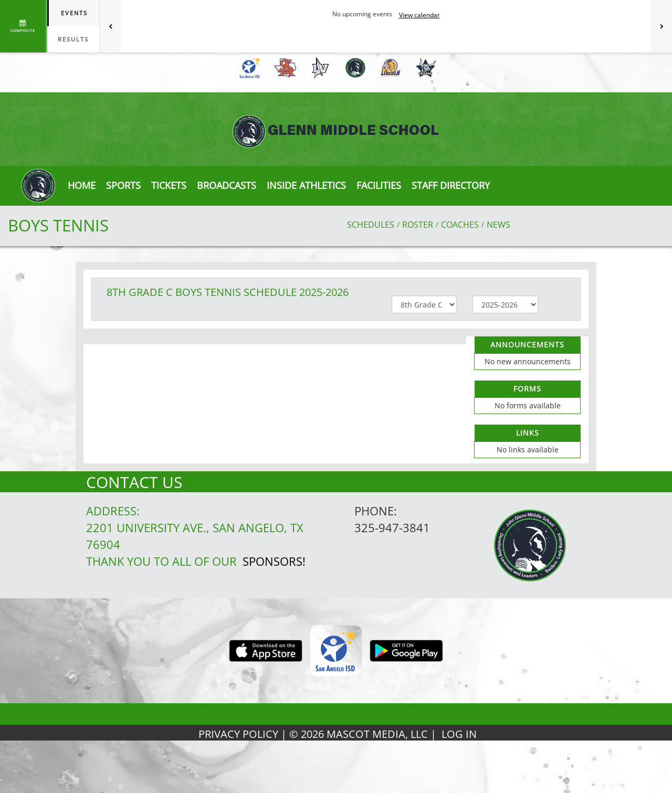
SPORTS (123, 185)
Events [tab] (74, 13)
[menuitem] (248, 68)
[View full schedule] (24, 26)
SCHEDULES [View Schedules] (371, 225)
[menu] (82, 185)
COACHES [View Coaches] (460, 225)
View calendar (419, 15)
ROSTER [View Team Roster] (418, 225)
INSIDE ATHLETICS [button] (306, 185)
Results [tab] (73, 39)
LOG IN (459, 734)
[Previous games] (110, 26)
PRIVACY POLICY (238, 734)
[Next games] (661, 26)
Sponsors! (274, 561)
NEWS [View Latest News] (498, 225)
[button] (169, 185)
